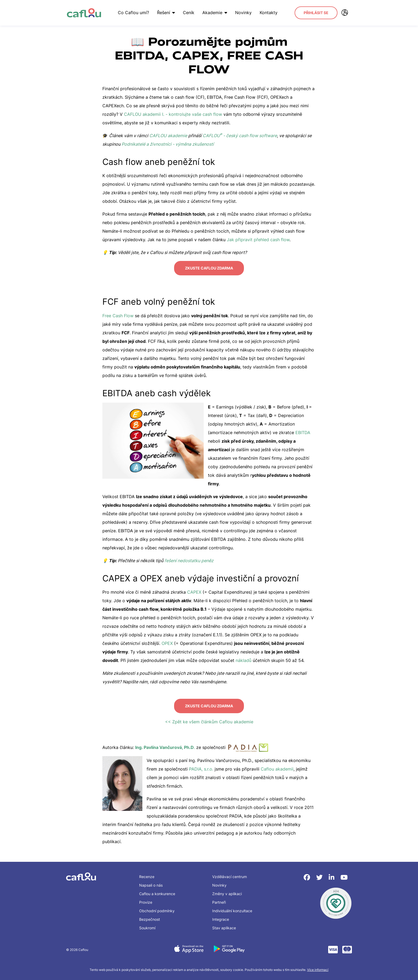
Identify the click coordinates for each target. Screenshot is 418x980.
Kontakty (266, 13)
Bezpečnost (150, 916)
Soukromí (147, 925)
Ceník (186, 13)
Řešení (164, 13)
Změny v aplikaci (227, 891)
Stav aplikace (224, 925)
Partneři (219, 899)
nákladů (244, 659)
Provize (146, 899)
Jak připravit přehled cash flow (258, 240)
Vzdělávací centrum (230, 874)
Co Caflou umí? (131, 13)
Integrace (221, 916)
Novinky (241, 13)
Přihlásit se (316, 13)
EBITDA (303, 431)
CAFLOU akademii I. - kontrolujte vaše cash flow (173, 114)
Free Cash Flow (118, 314)
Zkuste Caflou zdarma (209, 267)
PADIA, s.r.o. (202, 766)
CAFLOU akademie (168, 136)
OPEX (167, 642)
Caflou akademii (277, 766)
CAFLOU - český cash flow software (240, 136)
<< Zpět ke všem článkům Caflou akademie (209, 719)
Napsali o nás (151, 882)
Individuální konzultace (232, 908)
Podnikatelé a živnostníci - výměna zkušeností (168, 144)
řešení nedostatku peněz (189, 559)
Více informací (318, 967)
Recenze (147, 874)
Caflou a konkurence (157, 891)
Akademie (212, 13)
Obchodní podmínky (157, 908)
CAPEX (194, 591)
